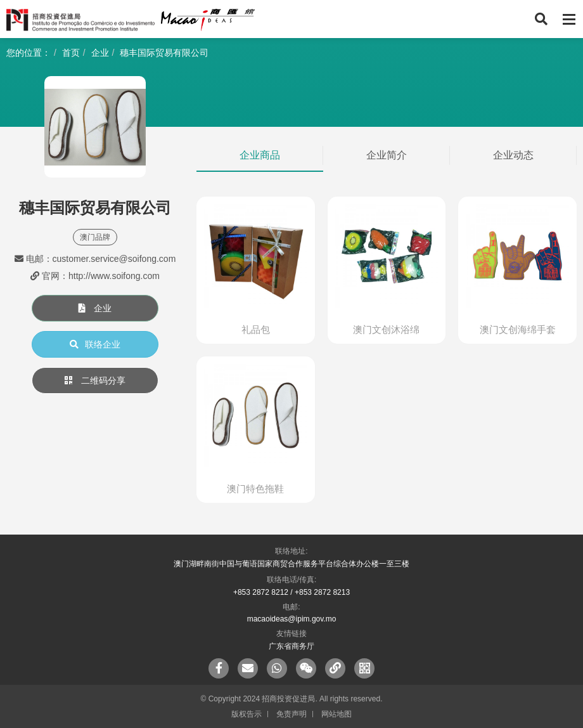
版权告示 (247, 714)
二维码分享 (95, 380)
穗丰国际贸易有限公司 (164, 53)
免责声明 (291, 714)
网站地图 (336, 714)
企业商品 (260, 155)
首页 (71, 53)
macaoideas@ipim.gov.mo (292, 619)
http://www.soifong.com (114, 276)
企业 (100, 53)
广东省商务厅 (291, 646)
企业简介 (387, 155)
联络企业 (95, 344)
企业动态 (513, 155)
